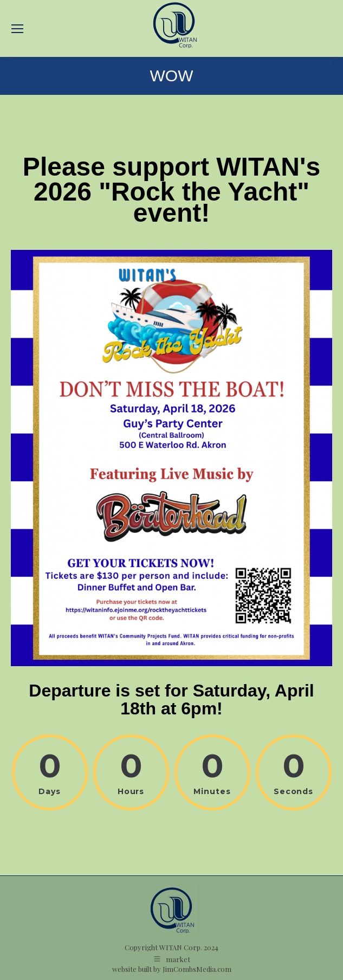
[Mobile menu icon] (17, 29)
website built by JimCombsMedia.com (172, 969)
